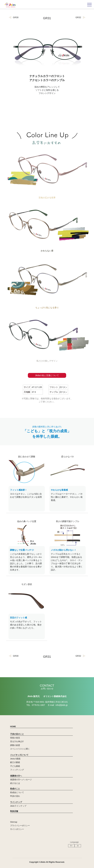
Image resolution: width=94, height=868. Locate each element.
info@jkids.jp (62, 705)
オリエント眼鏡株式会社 (55, 696)
